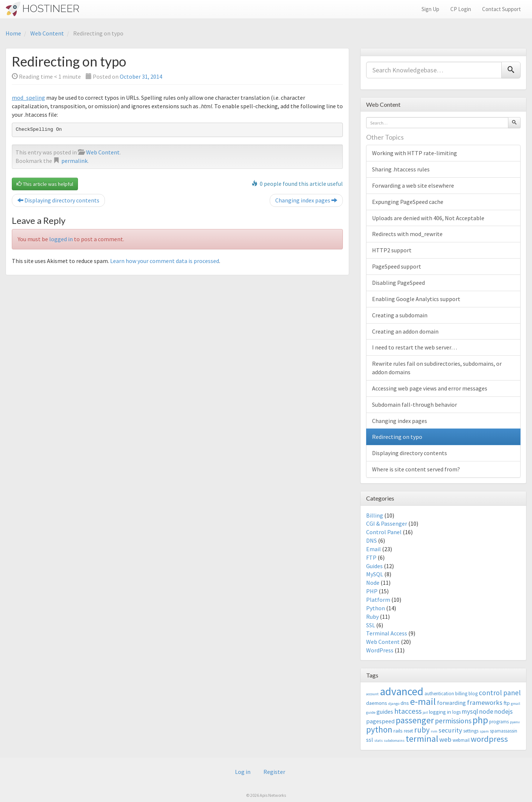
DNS (371, 540)
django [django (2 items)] (394, 704)
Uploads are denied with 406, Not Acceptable (428, 218)
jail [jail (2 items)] (425, 712)
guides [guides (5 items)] (385, 711)
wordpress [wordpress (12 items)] (489, 739)
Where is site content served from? (416, 469)
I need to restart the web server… (415, 347)
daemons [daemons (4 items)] (377, 703)
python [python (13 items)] (379, 729)
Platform (378, 600)
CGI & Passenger (387, 523)
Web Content (47, 33)
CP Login (461, 9)
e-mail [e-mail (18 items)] (423, 702)
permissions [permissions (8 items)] (453, 721)
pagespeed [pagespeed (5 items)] (380, 721)
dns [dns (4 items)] (405, 703)
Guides (374, 566)
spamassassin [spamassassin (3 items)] (504, 731)
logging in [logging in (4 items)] (440, 712)
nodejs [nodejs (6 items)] (504, 711)
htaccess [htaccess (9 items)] (408, 711)
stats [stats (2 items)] (378, 740)
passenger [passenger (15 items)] (415, 720)
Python (376, 608)
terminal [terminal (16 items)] (422, 739)
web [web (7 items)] (445, 739)
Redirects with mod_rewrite (407, 234)
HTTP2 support (392, 250)
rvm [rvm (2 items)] (434, 731)
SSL (371, 625)
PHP (372, 591)
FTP (371, 557)
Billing (375, 515)
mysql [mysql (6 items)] (470, 711)
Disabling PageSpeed (398, 283)
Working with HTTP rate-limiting (415, 153)
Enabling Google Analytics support (416, 299)
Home (13, 33)
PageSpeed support (397, 266)
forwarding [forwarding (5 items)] (451, 703)
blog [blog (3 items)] (473, 694)
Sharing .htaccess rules (401, 169)
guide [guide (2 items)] (371, 712)
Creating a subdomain (400, 315)
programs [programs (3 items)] (499, 722)
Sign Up (430, 9)
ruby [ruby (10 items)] (422, 730)
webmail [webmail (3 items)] (461, 740)
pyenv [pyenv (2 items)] (515, 722)
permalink (74, 161)
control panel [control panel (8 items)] (500, 693)
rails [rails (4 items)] (398, 731)
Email (374, 549)
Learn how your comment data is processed (165, 261)
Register (274, 772)
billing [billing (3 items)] (461, 694)
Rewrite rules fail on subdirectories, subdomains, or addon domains (437, 368)
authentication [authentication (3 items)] (439, 694)
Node (373, 583)
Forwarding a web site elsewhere (413, 185)
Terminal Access (387, 633)
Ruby (372, 617)
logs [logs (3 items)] (456, 712)
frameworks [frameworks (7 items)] (485, 702)
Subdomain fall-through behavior (415, 405)
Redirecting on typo (397, 437)
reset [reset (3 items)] (408, 731)
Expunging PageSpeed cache (408, 202)
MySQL (375, 574)
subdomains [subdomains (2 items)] (394, 740)
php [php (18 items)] (480, 720)
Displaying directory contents (58, 200)
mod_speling (28, 98)
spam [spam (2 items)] (484, 731)
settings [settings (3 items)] (471, 731)
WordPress (380, 650)
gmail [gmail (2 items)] (516, 704)
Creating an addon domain (405, 331)
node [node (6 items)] (486, 711)
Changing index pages (306, 200)
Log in (243, 772)
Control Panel (384, 532)
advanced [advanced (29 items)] (402, 691)
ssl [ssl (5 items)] (370, 740)
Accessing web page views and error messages (430, 388)
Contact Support (502, 9)
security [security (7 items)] (450, 730)
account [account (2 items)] (372, 694)
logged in (61, 239)
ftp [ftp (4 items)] (507, 703)
